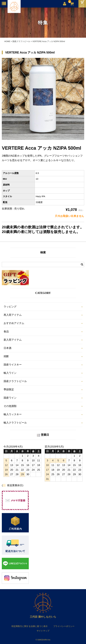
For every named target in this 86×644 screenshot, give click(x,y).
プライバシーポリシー (64, 626)
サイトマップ (43, 631)
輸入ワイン (10, 373)
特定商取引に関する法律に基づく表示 (30, 626)
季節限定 (9, 390)
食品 (6, 331)
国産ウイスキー (13, 365)
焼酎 (6, 356)
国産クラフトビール (15, 381)
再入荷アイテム (13, 315)
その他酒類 (10, 406)
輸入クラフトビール (15, 423)
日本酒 (7, 348)
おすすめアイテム (14, 323)
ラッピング (10, 307)
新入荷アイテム (13, 340)
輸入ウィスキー (13, 414)
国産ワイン (10, 398)
